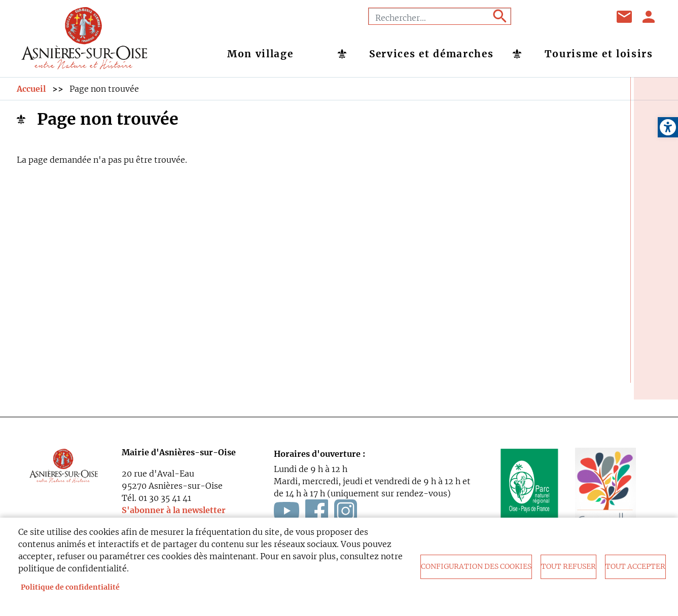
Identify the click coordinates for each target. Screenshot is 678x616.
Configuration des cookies (476, 567)
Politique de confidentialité (70, 587)
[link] (668, 127)
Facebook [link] (539, 17)
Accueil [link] (31, 89)
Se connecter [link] (649, 17)
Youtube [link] (564, 17)
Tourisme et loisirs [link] (599, 54)
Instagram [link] (590, 17)
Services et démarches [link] (432, 54)
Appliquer (499, 16)
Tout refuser (568, 567)
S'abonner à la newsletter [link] (174, 510)
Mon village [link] (260, 54)
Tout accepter (635, 567)
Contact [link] (625, 17)
